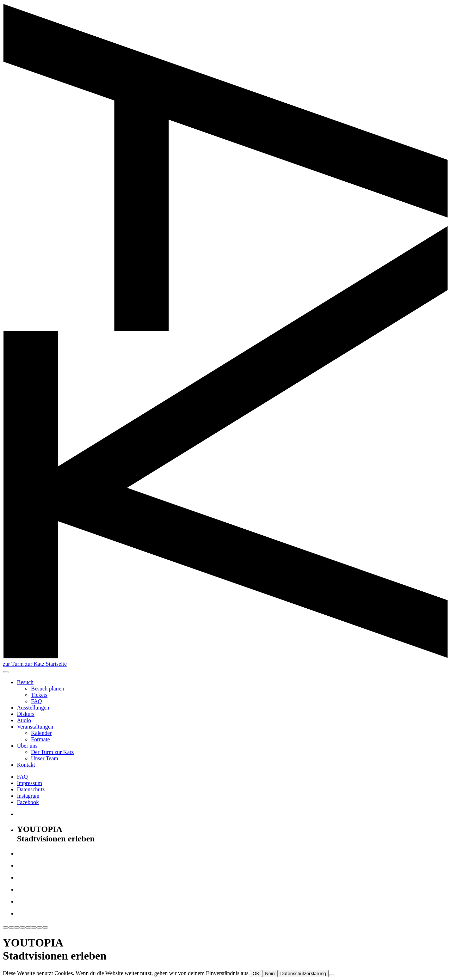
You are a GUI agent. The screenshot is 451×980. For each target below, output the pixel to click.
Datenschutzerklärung (303, 973)
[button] (6, 672)
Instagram (28, 796)
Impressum (29, 783)
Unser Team (45, 758)
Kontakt (26, 765)
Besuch (25, 682)
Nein (270, 973)
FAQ (36, 701)
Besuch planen (48, 689)
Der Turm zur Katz (52, 752)
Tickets (39, 695)
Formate (40, 739)
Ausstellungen (33, 708)
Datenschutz (31, 789)
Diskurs (26, 714)
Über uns (27, 746)
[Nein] (332, 975)
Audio (24, 720)
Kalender (41, 733)
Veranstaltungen (35, 727)
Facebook (28, 802)
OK (256, 973)
